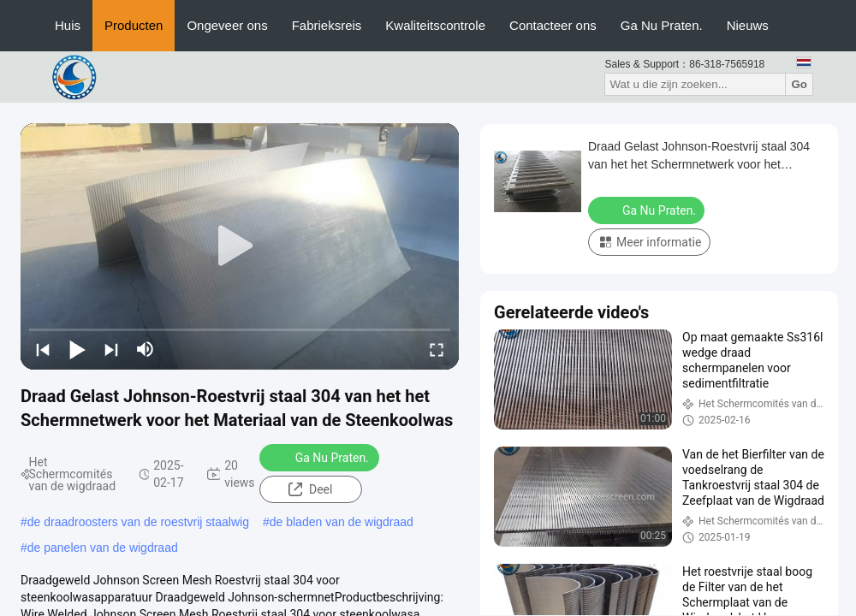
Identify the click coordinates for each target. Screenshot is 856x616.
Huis (68, 25)
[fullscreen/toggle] (437, 349)
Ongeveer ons (227, 25)
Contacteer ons (553, 25)
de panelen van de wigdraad (103, 548)
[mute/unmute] (146, 349)
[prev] (43, 349)
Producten (134, 25)
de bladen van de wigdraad (342, 522)
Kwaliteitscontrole (435, 25)
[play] (240, 246)
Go (799, 84)
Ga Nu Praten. (662, 25)
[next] (111, 349)
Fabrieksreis (327, 25)
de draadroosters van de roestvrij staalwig (138, 522)
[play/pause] (77, 349)
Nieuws (748, 25)
